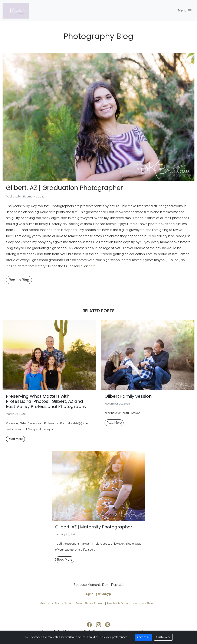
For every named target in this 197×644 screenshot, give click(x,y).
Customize (163, 637)
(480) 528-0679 (98, 594)
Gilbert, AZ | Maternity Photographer (94, 527)
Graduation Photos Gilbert (56, 603)
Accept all (143, 637)
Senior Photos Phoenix (90, 603)
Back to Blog (19, 280)
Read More (15, 439)
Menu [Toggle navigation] (185, 11)
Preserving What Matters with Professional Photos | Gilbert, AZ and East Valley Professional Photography (46, 401)
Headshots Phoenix (145, 603)
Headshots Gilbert (118, 603)
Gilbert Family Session (128, 396)
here (92, 266)
